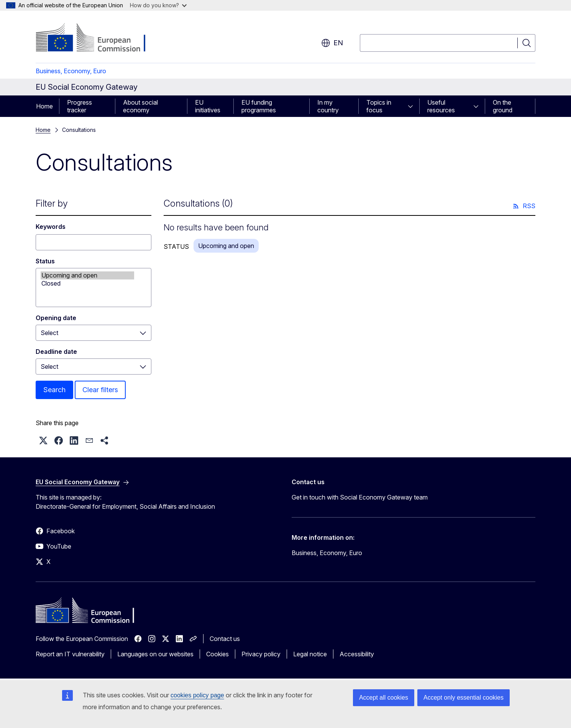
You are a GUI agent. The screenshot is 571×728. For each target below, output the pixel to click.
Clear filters (100, 390)
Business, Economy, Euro (71, 71)
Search (54, 390)
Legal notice (310, 654)
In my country (328, 106)
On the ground (503, 106)
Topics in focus (379, 106)
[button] (43, 440)
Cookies (217, 654)
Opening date (56, 318)
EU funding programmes (259, 106)
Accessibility (357, 654)
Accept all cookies (384, 698)
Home (44, 106)
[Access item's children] (413, 106)
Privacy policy (261, 654)
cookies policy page (197, 695)
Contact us (225, 639)
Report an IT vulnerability (70, 654)
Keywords (51, 227)
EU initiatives (208, 106)
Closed (87, 283)
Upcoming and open (87, 275)
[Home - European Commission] (98, 38)
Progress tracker (80, 106)
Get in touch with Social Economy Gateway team (360, 497)
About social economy (140, 106)
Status (45, 261)
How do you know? (158, 5)
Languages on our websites (155, 654)
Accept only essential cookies (464, 698)
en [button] (332, 43)
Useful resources (441, 106)
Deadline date (56, 352)
